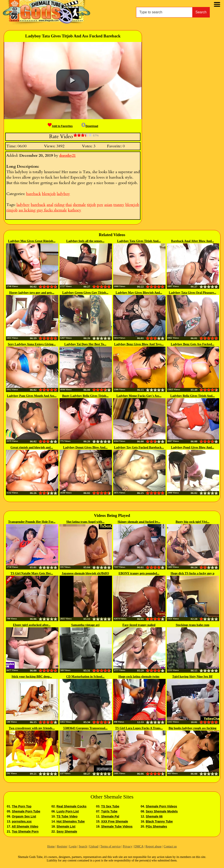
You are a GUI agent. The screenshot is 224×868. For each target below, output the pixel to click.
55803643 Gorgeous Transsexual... (85, 728)
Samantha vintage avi (85, 625)
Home (51, 846)
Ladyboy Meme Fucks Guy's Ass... (139, 396)
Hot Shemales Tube (71, 821)
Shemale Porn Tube (26, 811)
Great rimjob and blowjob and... (32, 447)
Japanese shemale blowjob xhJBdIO (85, 573)
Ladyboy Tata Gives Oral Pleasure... (192, 293)
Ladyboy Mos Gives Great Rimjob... (32, 241)
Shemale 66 (154, 816)
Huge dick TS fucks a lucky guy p (192, 573)
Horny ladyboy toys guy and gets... (32, 293)
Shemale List (66, 826)
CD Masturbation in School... (85, 677)
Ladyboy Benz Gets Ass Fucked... (193, 344)
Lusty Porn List (68, 811)
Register (62, 846)
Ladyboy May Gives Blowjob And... (139, 293)
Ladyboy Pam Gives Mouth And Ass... (32, 396)
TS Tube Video (67, 816)
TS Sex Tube (110, 806)
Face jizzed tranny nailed (139, 625)
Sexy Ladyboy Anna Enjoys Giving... (32, 344)
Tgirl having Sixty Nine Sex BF (192, 677)
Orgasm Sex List (24, 816)
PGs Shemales (156, 826)
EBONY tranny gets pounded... (139, 573)
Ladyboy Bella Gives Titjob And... (193, 396)
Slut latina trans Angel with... (85, 522)
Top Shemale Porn (25, 831)
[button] (73, 80)
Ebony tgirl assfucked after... (32, 625)
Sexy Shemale (67, 831)
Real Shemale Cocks (71, 806)
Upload (94, 846)
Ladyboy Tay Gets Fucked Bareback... (139, 447)
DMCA (139, 846)
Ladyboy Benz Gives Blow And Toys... (139, 344)
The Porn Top (22, 806)
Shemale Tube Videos (117, 826)
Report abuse (153, 846)
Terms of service (111, 846)
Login (73, 846)
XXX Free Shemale (115, 821)
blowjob (49, 194)
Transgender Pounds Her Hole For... (32, 522)
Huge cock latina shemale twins (139, 677)
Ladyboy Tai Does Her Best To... (85, 344)
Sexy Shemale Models (162, 811)
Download (90, 126)
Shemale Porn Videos (161, 806)
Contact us (170, 846)
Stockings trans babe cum (192, 625)
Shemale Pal (110, 816)
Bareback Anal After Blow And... (192, 241)
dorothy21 (67, 156)
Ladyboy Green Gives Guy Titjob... (85, 293)
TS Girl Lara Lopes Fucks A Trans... (139, 728)
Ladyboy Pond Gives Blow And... (192, 447)
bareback (33, 194)
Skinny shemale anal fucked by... (139, 522)
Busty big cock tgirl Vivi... (192, 522)
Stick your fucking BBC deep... (32, 677)
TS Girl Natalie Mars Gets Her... (32, 573)
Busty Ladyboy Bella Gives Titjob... (85, 396)
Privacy (127, 846)
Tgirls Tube (109, 811)
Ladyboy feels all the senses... (85, 241)
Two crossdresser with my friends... (32, 728)
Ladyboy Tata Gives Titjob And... (139, 241)
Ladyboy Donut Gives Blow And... (85, 447)
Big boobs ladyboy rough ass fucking (193, 728)
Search (201, 12)
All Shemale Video (25, 826)
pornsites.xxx (22, 821)
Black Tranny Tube (159, 821)
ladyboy (63, 194)
